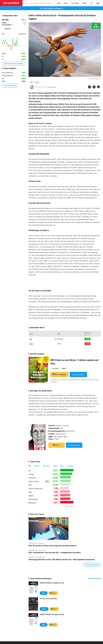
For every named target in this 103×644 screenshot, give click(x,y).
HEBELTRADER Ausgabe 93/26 (52, 614)
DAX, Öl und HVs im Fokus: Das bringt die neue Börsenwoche (53, 546)
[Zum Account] (66, 3)
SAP (30, 471)
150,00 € (44, 609)
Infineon (31, 474)
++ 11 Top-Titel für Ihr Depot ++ (52, 8)
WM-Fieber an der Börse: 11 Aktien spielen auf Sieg (74, 362)
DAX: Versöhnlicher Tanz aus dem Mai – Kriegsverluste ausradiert (55, 553)
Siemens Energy (33, 481)
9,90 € (44, 593)
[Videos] (85, 3)
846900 (5, 22)
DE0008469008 (8, 25)
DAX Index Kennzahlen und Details (14, 63)
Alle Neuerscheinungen (95, 578)
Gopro (37, 82)
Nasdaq (37, 466)
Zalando (31, 496)
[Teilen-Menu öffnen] (89, 87)
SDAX (62, 466)
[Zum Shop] (59, 3)
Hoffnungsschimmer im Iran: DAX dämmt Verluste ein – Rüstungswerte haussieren (62, 560)
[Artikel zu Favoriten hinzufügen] (98, 87)
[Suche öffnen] (27, 3)
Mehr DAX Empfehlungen (92, 565)
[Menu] (98, 3)
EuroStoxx (70, 466)
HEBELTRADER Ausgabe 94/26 (52, 583)
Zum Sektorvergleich (10, 85)
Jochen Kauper (52, 87)
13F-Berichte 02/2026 (48, 598)
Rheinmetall (32, 503)
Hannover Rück (33, 499)
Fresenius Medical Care (36, 489)
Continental (32, 478)
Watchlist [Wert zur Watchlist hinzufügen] (8, 29)
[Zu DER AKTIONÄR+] (75, 3)
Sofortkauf (59, 374)
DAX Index (5, 20)
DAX (32, 82)
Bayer (30, 492)
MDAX (55, 466)
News (47, 481)
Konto (98, 380)
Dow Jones (46, 466)
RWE (30, 485)
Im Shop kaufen (78, 375)
